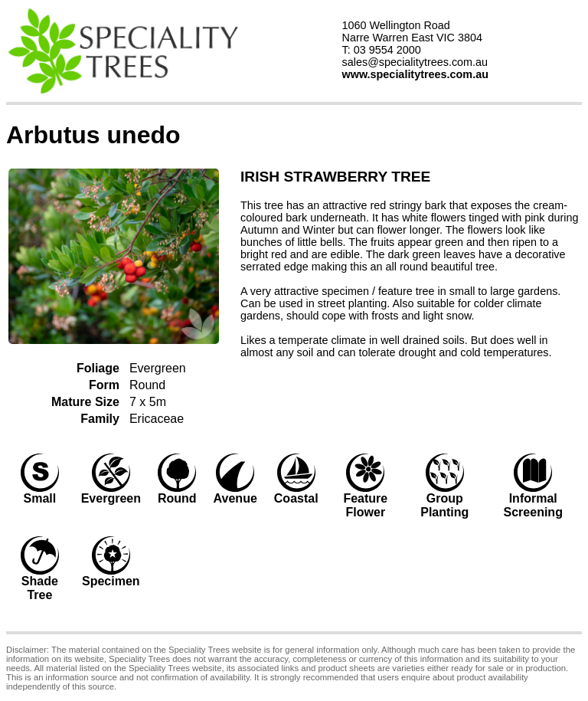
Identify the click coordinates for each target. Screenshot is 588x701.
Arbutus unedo (93, 135)
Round (147, 385)
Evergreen (158, 368)
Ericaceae (157, 419)
